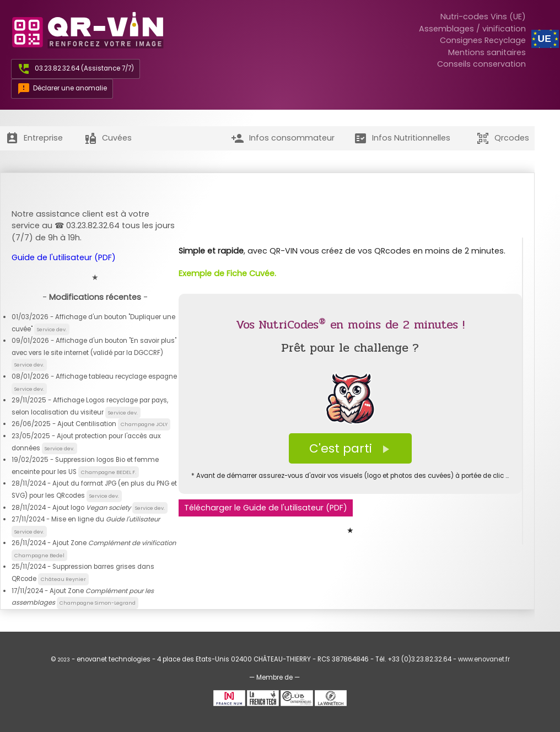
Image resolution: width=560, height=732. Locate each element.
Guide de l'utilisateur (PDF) (64, 257)
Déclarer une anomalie (62, 89)
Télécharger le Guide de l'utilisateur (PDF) (266, 508)
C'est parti (350, 448)
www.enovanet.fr (484, 659)
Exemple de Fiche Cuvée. (227, 273)
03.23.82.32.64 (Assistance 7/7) (84, 68)
